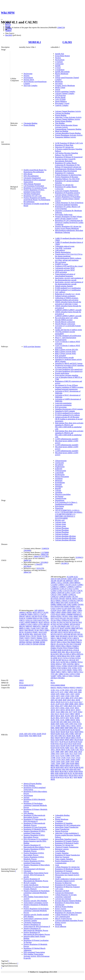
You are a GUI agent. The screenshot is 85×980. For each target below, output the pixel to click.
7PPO (66, 752)
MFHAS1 (54, 630)
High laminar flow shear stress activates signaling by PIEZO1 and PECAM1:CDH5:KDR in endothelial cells (69, 426)
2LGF (72, 702)
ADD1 (70, 579)
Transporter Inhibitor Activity (66, 137)
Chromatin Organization (32, 178)
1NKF (66, 692)
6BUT (76, 728)
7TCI (71, 754)
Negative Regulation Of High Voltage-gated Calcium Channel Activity (69, 218)
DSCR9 (34, 616)
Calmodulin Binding (62, 815)
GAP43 (58, 608)
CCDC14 (63, 589)
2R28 (70, 706)
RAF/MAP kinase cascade (64, 357)
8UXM (75, 773)
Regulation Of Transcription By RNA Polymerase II (35, 820)
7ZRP (63, 763)
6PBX (67, 740)
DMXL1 (59, 600)
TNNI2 (75, 670)
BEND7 (29, 612)
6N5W (79, 738)
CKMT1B (60, 593)
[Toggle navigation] (2, 20)
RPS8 (59, 656)
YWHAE (77, 676)
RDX (60, 652)
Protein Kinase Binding (63, 121)
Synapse (58, 877)
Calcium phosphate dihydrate (65, 536)
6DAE (53, 732)
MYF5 (61, 632)
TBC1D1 (54, 670)
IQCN (57, 618)
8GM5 (81, 767)
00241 (53, 683)
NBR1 (53, 636)
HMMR (70, 614)
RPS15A (80, 654)
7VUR (63, 758)
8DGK (68, 765)
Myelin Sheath (60, 97)
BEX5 (35, 612)
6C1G (53, 730)
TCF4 (64, 670)
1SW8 (53, 694)
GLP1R (79, 608)
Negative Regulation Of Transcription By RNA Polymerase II (37, 925)
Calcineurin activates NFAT (65, 268)
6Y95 (81, 746)
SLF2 (58, 662)
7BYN (63, 750)
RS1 (69, 656)
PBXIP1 (31, 630)
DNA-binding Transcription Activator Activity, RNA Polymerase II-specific (37, 956)
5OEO (62, 724)
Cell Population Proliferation (34, 186)
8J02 (64, 769)
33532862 (44, 562)
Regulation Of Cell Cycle (33, 196)
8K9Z (57, 771)
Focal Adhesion (61, 926)
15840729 (61, 28)
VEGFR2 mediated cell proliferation (68, 336)
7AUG (72, 748)
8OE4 (81, 771)
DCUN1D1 (55, 599)
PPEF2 (58, 646)
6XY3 (58, 746)
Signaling (58, 924)
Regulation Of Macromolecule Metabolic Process (34, 824)
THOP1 (69, 670)
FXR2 (46, 618)
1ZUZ (63, 698)
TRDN (53, 672)
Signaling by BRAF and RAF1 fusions (69, 363)
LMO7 (68, 626)
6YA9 (53, 748)
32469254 (45, 548)
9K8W (80, 777)
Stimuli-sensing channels (64, 286)
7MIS (62, 752)
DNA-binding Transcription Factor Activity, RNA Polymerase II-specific (36, 875)
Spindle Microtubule (62, 72)
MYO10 (77, 632)
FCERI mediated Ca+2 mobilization (68, 288)
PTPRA (76, 648)
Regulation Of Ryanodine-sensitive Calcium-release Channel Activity (67, 194)
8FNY (67, 767)
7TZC (80, 754)
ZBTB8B (36, 642)
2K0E (60, 700)
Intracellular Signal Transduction (67, 827)
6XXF (79, 744)
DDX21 (75, 599)
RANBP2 (54, 652)
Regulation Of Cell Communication (68, 825)
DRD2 (58, 602)
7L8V (53, 752)
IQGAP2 (70, 618)
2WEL (62, 708)
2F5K (34, 734)
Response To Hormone (63, 911)
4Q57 (67, 718)
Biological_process (62, 849)
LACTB (53, 626)
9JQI (75, 777)
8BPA (35, 736)
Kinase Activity (61, 909)
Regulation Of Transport (64, 871)
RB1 (21, 634)
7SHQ (53, 754)
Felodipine (59, 479)
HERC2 (64, 614)
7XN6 (67, 761)
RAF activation (60, 355)
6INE (26, 736)
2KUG (53, 702)
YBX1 (71, 676)
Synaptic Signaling (62, 853)
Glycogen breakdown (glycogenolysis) (69, 369)
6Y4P (72, 746)
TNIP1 (22, 638)
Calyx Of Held (60, 99)
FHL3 (42, 618)
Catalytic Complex (62, 105)
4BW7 (72, 714)
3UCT (57, 714)
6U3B (71, 742)
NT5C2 (70, 638)
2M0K (71, 704)
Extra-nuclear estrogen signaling (67, 375)
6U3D (75, 742)
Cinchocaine (59, 463)
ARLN (76, 581)
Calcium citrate (60, 522)
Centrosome (59, 64)
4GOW (68, 716)
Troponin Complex (30, 921)
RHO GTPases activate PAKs (65, 351)
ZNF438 (36, 644)
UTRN (78, 674)
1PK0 (71, 692)
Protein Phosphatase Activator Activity (69, 135)
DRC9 (53, 602)
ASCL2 (60, 583)
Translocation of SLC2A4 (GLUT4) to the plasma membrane (69, 255)
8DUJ (72, 765)
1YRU (53, 698)
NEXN (71, 636)
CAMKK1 (62, 587)
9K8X (53, 779)
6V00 (53, 744)
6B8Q (71, 728)
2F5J (30, 734)
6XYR (63, 746)
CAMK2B (23, 614)
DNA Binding (28, 813)
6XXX (53, 746)
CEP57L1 (36, 614)
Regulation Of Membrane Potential (67, 869)
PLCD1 (66, 644)
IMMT (76, 616)
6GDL (63, 734)
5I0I (58, 722)
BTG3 (40, 612)
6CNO (73, 730)
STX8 (59, 668)
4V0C (58, 720)
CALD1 (74, 585)
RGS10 (73, 652)
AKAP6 (53, 581)
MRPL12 (22, 628)
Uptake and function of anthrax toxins (68, 330)
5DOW (73, 720)
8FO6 (71, 767)
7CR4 (72, 750)
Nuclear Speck (29, 80)
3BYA (77, 708)
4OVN (63, 718)
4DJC (62, 716)
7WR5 (78, 760)
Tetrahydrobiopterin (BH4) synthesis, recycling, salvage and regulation (68, 259)
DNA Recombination (31, 176)
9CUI (62, 777)
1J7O (72, 690)
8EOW (53, 767)
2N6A (57, 706)
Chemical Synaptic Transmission (67, 847)
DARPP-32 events (62, 264)
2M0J (67, 704)
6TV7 (57, 742)
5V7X (53, 726)
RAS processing (61, 407)
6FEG (81, 732)
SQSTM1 (70, 664)
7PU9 (80, 752)
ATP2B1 (66, 583)
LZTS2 (40, 624)
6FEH (53, 734)
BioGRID (9, 35)
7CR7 (77, 750)
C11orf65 (54, 585)
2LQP (58, 704)
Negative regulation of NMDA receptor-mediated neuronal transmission (69, 388)
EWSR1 (81, 604)
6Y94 (77, 746)
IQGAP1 (63, 618)
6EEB (77, 732)
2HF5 (80, 698)
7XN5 (63, 761)
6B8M (57, 728)
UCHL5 (66, 674)
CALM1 (67, 42)
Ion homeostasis (61, 340)
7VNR (53, 758)
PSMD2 (53, 648)
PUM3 (53, 650)
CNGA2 (54, 595)
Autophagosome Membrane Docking (68, 169)
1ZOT (58, 698)
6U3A (66, 742)
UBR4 (61, 674)
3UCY (67, 714)
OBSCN (76, 638)
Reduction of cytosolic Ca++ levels (68, 294)
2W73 (57, 708)
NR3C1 (53, 638)
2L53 (63, 702)
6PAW (62, 740)
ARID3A (41, 610)
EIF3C (76, 602)
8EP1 (62, 767)
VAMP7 (53, 676)
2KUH (58, 702)
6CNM (62, 730)
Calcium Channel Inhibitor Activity (68, 119)
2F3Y (72, 698)
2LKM (39, 734)
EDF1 (67, 602)
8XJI (57, 775)
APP (36, 610)
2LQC (53, 704)
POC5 (72, 644)
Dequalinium (60, 500)
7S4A (31, 736)
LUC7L (77, 626)
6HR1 (72, 734)
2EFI (26, 734)
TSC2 (81, 672)
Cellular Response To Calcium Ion (67, 867)
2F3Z (76, 698)
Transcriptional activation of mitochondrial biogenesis (65, 275)
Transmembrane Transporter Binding (68, 129)
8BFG (57, 765)
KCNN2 (60, 622)
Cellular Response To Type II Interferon (69, 203)
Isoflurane (59, 469)
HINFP (28, 622)
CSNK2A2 (54, 597)
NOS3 (81, 636)
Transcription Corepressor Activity (36, 919)
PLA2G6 (60, 644)
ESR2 (69, 604)
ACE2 (76, 577)
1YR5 (72, 696)
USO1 (32, 640)
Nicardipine (59, 465)
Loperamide (59, 473)
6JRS (60, 736)
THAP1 (39, 636)
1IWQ (67, 690)
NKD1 (22, 630)
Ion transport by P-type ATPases (66, 385)
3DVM (68, 710)
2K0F (65, 700)
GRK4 (80, 610)
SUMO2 (64, 668)
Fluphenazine (60, 467)
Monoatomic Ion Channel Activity (67, 875)
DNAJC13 (66, 600)
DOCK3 (80, 600)
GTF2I (53, 614)
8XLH (71, 775)
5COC (62, 720)
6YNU (62, 748)
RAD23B (65, 650)
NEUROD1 (64, 636)
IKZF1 (41, 622)
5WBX (63, 726)
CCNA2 (70, 589)
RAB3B (59, 650)
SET (77, 660)
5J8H (65, 722)
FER (62, 606)
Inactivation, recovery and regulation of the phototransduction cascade (69, 279)
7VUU (78, 758)
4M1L (58, 718)
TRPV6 (76, 672)
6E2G (72, 732)
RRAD (64, 656)
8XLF (66, 775)
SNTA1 (80, 662)
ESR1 (65, 604)
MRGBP (45, 626)
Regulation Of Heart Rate (64, 145)
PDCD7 (53, 642)
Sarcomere (59, 84)
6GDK (58, 734)
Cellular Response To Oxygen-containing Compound (66, 896)
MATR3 (68, 628)
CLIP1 (73, 593)
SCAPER (54, 658)
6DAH (63, 732)
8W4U (81, 773)
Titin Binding (60, 123)
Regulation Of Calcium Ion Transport (68, 913)
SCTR (53, 660)
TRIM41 (40, 638)
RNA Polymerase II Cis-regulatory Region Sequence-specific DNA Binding (36, 841)
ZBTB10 (44, 640)
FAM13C (22, 618)
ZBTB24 (54, 678)
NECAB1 (45, 628)
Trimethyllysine (61, 498)
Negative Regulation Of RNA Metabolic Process (34, 850)
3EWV (53, 712)
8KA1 (66, 771)
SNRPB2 (74, 662)
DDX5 (81, 599)
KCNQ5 (60, 624)
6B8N (62, 728)
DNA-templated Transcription (34, 952)
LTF (73, 626)
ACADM (70, 577)
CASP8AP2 (55, 589)
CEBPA (30, 614)
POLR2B (78, 644)
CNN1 (59, 595)
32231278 (40, 568)
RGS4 (53, 654)
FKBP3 (67, 606)
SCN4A (72, 658)
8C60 (39, 736)
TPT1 (80, 670)
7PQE (71, 752)
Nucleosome (28, 74)
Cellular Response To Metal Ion (66, 915)
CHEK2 (53, 593)
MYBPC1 (73, 630)
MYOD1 (74, 634)
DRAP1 (28, 616)
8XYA (81, 775)
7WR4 (73, 760)
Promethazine (60, 483)
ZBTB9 (42, 642)
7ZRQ (67, 763)
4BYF (53, 716)
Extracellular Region (62, 56)
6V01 (57, 744)
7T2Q (66, 754)
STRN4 (53, 668)
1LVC (62, 692)
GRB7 (64, 610)
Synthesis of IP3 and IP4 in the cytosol (69, 266)
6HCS (68, 734)
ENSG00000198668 (58, 685)
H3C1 (23, 622)
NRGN (59, 638)
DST (62, 602)
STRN (75, 666)
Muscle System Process (63, 919)
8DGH (62, 765)
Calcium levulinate (62, 534)
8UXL (70, 773)
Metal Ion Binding (62, 131)
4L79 (81, 716)
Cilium (57, 76)
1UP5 (57, 694)
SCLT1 (60, 658)
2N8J (66, 706)
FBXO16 (36, 618)
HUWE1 (66, 616)
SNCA (68, 662)
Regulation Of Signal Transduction (67, 855)
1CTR (62, 690)
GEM (69, 608)
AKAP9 (60, 581)
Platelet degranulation (63, 252)
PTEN (65, 648)
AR (64, 581)
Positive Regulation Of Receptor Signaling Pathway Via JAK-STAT (67, 178)
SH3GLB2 (37, 634)
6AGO (22, 736)
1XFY (58, 696)
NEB (57, 636)
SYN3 (44, 634)
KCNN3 (66, 622)
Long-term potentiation (63, 403)
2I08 (52, 700)
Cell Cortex (59, 889)
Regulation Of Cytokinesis (64, 173)
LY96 (53, 628)
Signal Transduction (62, 829)
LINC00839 (61, 626)
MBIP (73, 628)
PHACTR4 (66, 642)
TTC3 (45, 638)
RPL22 (69, 654)
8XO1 (76, 775)
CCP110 (66, 591)
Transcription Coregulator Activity (36, 903)
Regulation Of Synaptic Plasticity (67, 841)
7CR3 (68, 750)
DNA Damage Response (32, 184)
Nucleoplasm (28, 78)
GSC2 (44, 620)
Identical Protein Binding (33, 784)
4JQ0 (76, 716)
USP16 (72, 674)
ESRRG (75, 604)
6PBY (72, 740)
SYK (69, 668)
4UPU (53, 720)
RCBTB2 (26, 634)
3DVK (63, 710)
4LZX (53, 718)
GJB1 (73, 608)
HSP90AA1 (77, 614)
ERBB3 (59, 604)
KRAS (78, 624)
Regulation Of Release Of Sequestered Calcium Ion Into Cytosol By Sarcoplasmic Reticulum (69, 159)
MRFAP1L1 (37, 626)
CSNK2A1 (72, 595)
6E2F (68, 732)
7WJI (63, 760)
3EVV (73, 710)
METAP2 (79, 628)
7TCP (75, 754)
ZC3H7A (22, 644)
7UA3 (57, 756)
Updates (8, 31)
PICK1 (22, 632)
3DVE (53, 710)
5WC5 (68, 726)
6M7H (63, 738)
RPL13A (63, 654)
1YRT (77, 696)
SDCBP (58, 660)
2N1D (44, 734)
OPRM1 (60, 640)
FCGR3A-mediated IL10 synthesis (67, 413)
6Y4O (68, 746)
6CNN (68, 730)
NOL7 (76, 636)
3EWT (78, 710)
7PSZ (76, 752)
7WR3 (68, 760)
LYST (57, 628)
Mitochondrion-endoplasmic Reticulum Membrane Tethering (69, 231)
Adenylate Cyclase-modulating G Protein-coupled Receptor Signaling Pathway (68, 835)
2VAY (53, 708)
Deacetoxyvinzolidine (63, 494)
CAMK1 (80, 585)
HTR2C (59, 616)
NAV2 (38, 628)
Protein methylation (62, 373)
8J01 (60, 769)
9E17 (71, 777)
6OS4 (57, 740)
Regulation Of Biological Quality (67, 843)
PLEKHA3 (28, 632)
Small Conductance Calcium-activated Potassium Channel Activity (69, 880)
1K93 (53, 692)
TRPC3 (59, 672)
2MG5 (81, 704)
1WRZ (62, 694)
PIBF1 (47, 630)
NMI (26, 630)
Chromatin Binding (30, 123)
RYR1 (73, 656)
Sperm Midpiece (61, 101)
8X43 (53, 775)
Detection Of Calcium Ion (64, 147)
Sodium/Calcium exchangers (65, 296)
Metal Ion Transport (62, 857)
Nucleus (26, 76)
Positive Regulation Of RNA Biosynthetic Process (34, 854)
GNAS (59, 610)
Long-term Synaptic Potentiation (67, 191)
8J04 (71, 769)
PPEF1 (53, 646)
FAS (52, 606)
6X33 (66, 744)
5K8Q (53, 724)
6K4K (69, 736)
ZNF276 (29, 644)
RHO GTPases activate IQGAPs (67, 350)
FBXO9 (57, 606)
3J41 (67, 712)
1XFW (77, 694)
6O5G (53, 740)
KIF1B (72, 624)
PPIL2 (64, 646)
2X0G (67, 708)
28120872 (65, 563)
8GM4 (76, 767)
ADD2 (75, 579)
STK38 (70, 666)
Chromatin (27, 871)
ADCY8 (54, 579)
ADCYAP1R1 (62, 579)
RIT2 (57, 654)
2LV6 (62, 704)
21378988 (45, 552)
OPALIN (54, 640)
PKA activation (60, 262)
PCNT (75, 640)
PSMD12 (76, 646)
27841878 (39, 564)
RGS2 (79, 652)
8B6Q (77, 763)
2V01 (74, 706)
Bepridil (58, 488)
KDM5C (66, 624)
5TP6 (71, 724)
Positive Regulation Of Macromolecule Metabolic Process (36, 880)
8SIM (61, 773)
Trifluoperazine (60, 471)
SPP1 (65, 664)
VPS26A (38, 640)
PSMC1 (36, 632)
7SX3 (57, 754)
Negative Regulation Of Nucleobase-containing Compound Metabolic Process (37, 893)
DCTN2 (75, 597)
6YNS (57, 748)
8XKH (61, 775)
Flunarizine (59, 508)
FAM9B (29, 618)
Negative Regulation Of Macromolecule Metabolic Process (36, 929)
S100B (78, 656)
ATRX (72, 583)
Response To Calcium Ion (64, 185)
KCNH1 (77, 620)
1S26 (75, 692)
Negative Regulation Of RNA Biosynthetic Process (34, 836)
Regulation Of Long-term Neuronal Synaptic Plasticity (36, 888)
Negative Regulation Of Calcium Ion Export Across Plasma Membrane (68, 227)
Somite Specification (31, 885)
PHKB (73, 642)
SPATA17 (59, 664)
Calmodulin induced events (65, 246)
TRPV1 (64, 672)
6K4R (78, 736)
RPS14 (74, 654)
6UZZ (80, 742)
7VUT (73, 758)
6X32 (61, 744)
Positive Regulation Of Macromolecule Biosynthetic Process (37, 933)
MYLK (71, 632)
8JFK (53, 771)
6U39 (61, 742)
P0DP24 (66, 688)
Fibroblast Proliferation (32, 194)
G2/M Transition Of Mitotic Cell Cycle (69, 143)
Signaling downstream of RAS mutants (69, 409)
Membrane (59, 82)
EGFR (71, 602)
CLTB (78, 593)
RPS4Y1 (54, 656)
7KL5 (82, 750)
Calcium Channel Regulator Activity (68, 111)
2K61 (73, 700)
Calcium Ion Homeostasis (64, 893)
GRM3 (58, 612)
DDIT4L (69, 599)
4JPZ (72, 716)
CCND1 (76, 589)
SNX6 (53, 664)
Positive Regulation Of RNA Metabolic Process (34, 858)
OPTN (66, 640)
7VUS (68, 758)
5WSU (73, 726)
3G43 (58, 712)
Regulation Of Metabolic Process (35, 829)
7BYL (53, 750)
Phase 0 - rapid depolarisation (66, 338)
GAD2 (53, 608)
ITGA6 (53, 620)
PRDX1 (69, 646)
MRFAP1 (29, 626)
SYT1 (80, 668)
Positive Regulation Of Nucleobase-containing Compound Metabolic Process (36, 911)
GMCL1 (22, 620)
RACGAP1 (43, 632)
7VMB (67, 756)
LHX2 (30, 624)
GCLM (64, 608)
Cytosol (58, 68)
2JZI (56, 700)
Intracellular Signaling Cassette (66, 839)
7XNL (53, 763)
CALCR (68, 585)
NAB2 (33, 628)
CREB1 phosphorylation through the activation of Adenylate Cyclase (68, 303)
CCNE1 (60, 591)
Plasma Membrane (62, 74)
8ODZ (71, 771)
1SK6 (79, 692)
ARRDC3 (23, 612)
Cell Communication (62, 917)
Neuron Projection (62, 831)
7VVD (53, 760)
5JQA (69, 722)
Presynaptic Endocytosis (64, 215)
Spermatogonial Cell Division (34, 869)
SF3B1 (53, 662)
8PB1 (53, 773)
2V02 (79, 706)
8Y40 (58, 777)
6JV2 (64, 736)
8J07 (79, 769)
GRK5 (53, 612)
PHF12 (42, 630)
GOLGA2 (29, 620)
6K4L (74, 736)
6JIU (52, 736)
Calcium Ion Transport (63, 899)
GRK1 (75, 610)
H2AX (58, 614)
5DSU (78, 720)
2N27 (53, 706)
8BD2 (53, 765)
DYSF (40, 616)
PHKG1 (79, 642)
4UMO (77, 718)
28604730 (44, 554)
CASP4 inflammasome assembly (67, 439)
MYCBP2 (54, 632)
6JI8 (76, 734)
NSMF (64, 638)
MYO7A (60, 634)
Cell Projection (60, 95)
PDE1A (59, 642)
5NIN (57, 724)
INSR (81, 616)
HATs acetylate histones (32, 347)
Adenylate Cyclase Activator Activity (68, 117)
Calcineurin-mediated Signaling (66, 205)
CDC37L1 (73, 591)
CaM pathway (60, 250)
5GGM (53, 722)
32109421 (79, 557)
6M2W (57, 738)
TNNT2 (33, 638)
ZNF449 (42, 644)
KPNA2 (47, 622)
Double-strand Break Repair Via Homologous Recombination (35, 171)
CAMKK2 (70, 587)
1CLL (58, 690)
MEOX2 (22, 626)
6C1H (57, 730)
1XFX (53, 696)
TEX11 (28, 636)
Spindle (58, 66)
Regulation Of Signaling (64, 823)
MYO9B (67, 634)
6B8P (67, 728)
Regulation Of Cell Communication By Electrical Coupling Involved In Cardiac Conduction (69, 222)
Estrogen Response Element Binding (68, 901)
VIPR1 (59, 676)
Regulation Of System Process (66, 885)
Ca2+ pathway (60, 292)
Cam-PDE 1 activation (63, 248)
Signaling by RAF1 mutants (65, 411)
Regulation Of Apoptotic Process (35, 188)
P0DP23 (60, 688)
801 (52, 680)
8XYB (53, 777)
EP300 (45, 616)
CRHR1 (65, 595)
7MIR (57, 752)
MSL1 (28, 628)
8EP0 (58, 767)
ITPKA (59, 620)
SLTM (63, 662)
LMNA (35, 624)
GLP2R (53, 610)
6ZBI (67, 748)
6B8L (53, 728)
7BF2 (81, 748)
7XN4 (58, 761)
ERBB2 (53, 604)
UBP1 (27, 640)
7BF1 (77, 748)
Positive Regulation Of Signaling (67, 873)
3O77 (71, 712)
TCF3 (60, 670)
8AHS (72, 763)
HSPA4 (53, 616)
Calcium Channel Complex (65, 93)
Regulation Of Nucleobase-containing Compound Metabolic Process (35, 805)
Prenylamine (59, 506)
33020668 (27, 550)
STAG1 (59, 666)
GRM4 (64, 612)
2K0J (69, 700)
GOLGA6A (37, 620)
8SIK (57, 773)
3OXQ (80, 712)
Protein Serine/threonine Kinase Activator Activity (66, 126)
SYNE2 (74, 668)
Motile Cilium (60, 88)
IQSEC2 (76, 618)
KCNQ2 (79, 622)
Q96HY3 (79, 688)
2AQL (21, 734)
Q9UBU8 (23, 688)
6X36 (74, 744)
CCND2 (53, 591)
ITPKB (64, 620)
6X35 (70, 744)
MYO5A (54, 634)
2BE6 (67, 698)
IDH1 (71, 616)
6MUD (68, 738)
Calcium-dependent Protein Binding (68, 133)
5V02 (75, 724)
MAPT (62, 628)
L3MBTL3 (23, 624)
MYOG (80, 634)
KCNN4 (73, 622)
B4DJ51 (53, 688)
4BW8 (77, 714)
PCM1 (37, 630)
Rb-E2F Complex (30, 883)
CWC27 (43, 614)
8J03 (68, 769)
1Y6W (67, 696)
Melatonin (59, 481)
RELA (68, 652)
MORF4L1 (35, 42)
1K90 (80, 690)
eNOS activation (61, 272)
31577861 (45, 556)
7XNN (58, 763)
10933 (21, 680)
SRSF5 (53, 666)
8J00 (56, 769)
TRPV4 (70, 672)
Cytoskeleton (60, 70)
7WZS (53, 761)
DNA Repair (28, 174)
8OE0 (76, 771)
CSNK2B (62, 597)
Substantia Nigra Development (66, 171)
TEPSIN (22, 636)
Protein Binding (29, 125)
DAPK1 (69, 597)
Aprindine (59, 492)
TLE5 (45, 636)
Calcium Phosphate (62, 528)
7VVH (58, 760)
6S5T (81, 740)
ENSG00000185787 (26, 685)
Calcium (58, 490)
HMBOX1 (34, 622)
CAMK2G (54, 587)
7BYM (58, 750)
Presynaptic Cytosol (62, 103)
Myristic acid (60, 520)
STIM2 (64, 666)
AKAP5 (80, 579)
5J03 (61, 722)
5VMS (58, 726)
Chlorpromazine (61, 461)
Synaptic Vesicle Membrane (65, 86)
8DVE (77, 765)
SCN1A (66, 658)
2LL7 (80, 702)
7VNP (72, 756)
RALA (71, 650)
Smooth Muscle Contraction (65, 322)
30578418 (27, 566)
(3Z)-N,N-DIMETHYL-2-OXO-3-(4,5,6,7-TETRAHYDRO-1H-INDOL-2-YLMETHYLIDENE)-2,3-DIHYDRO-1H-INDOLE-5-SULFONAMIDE (69, 514)
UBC (56, 674)
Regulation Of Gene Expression (35, 827)
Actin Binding (60, 851)
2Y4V (72, 708)
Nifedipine (59, 486)
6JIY (56, 736)
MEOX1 (46, 624)
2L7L (67, 702)
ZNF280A (61, 678)
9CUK (67, 777)
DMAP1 (22, 616)
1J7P (76, 690)
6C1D (81, 728)
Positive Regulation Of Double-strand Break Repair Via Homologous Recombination (37, 200)
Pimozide (58, 484)
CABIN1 (61, 585)
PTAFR (59, 648)
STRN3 (81, 666)
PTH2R (70, 648)
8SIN (66, 773)
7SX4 (62, 754)
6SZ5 (53, 742)
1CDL (53, 690)
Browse (8, 25)
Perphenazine (60, 475)
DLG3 (53, 600)
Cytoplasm (59, 62)
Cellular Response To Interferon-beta (68, 175)
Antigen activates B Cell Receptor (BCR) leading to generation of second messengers (69, 419)
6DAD (78, 730)
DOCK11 (73, 600)
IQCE (53, 618)
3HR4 (62, 712)
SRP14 (77, 664)
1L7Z (57, 692)
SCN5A (78, 658)
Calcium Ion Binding (62, 113)
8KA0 (62, 771)
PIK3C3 (53, 644)
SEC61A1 (65, 660)
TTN (52, 674)
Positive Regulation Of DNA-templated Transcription (34, 191)
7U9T (53, 756)
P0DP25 (73, 688)
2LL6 (76, 702)
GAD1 (78, 606)
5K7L (78, 722)
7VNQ (77, 756)
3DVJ (58, 710)
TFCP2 (34, 636)
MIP (60, 630)
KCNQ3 (54, 624)
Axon (57, 865)
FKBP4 (72, 606)
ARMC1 (54, 583)
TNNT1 (27, 638)
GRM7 (74, 612)
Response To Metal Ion (63, 883)
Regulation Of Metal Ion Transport (67, 887)
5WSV (79, 726)
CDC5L (80, 591)
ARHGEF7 (70, 581)
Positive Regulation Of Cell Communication (65, 862)
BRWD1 (77, 583)
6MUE (73, 738)
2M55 (76, 704)
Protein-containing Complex (65, 91)
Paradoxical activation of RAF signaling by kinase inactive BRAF (69, 366)
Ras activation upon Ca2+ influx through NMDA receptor (67, 319)
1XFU (67, 694)
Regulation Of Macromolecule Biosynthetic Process (34, 816)
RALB (77, 650)
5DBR (67, 720)
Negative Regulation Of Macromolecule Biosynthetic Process (37, 846)
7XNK (77, 761)
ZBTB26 (22, 642)
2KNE (78, 700)
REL (32, 634)
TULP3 (22, 640)
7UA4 (62, 756)
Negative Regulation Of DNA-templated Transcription (34, 832)
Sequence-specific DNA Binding (35, 901)
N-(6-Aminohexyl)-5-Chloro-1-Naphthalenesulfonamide (66, 503)
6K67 (53, 738)
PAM (71, 640)
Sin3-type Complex (30, 86)
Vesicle (58, 89)
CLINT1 (67, 593)
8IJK (52, 769)
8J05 (75, 769)
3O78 (75, 712)
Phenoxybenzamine (62, 477)
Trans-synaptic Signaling (64, 859)
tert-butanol (59, 496)
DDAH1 (62, 599)
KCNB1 (70, 620)
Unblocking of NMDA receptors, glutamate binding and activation (67, 299)
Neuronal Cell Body (62, 891)
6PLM (77, 740)
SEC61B (72, 660)
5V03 (80, 724)
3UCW (62, 714)
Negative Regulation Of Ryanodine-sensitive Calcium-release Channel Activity (68, 199)
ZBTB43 (29, 642)
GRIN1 (69, 610)
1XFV (72, 694)
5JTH (74, 722)
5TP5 (67, 724)
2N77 (62, 706)
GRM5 (69, 612)
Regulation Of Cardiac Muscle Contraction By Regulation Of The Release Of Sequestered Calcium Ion (68, 165)
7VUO (58, 758)
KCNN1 (54, 622)
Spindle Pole (59, 54)
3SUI (52, 714)
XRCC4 (65, 676)
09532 (21, 683)
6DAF (58, 732)
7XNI (72, 761)
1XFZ (62, 696)
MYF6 (66, 632)
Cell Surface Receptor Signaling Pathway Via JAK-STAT (66, 154)
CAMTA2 (78, 587)
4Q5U (72, 718)
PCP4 (80, 640)
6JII (80, 734)
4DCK (58, 716)
